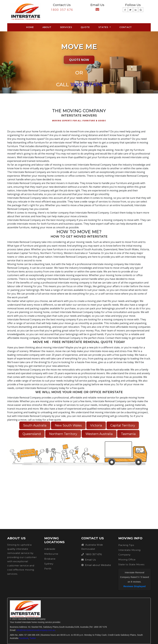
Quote (85, 27)
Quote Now (79, 60)
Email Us (90, 560)
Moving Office (127, 560)
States (104, 27)
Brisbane (50, 559)
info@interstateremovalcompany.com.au (36, 630)
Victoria (96, 425)
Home (31, 27)
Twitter (33, 638)
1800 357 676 (62, 10)
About (47, 27)
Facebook (24, 638)
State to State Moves (131, 564)
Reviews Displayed (135, 586)
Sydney (49, 564)
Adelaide (50, 549)
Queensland (32, 434)
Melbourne (51, 554)
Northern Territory (63, 434)
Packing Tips (126, 545)
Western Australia (99, 434)
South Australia (35, 425)
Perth (48, 569)
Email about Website (98, 565)
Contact (126, 27)
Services (66, 27)
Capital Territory (123, 425)
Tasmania (128, 434)
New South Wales (68, 425)
